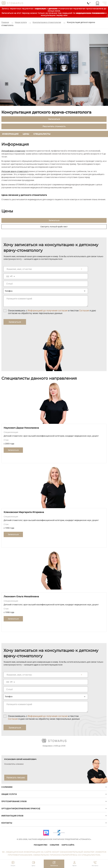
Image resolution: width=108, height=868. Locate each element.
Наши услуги (21, 22)
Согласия (84, 311)
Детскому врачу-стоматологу (15, 171)
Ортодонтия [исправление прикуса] (21, 809)
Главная (5, 22)
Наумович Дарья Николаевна (21, 428)
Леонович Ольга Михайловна (21, 596)
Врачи (75, 866)
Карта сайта (68, 845)
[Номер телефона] (46, 276)
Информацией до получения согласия (48, 311)
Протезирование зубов (14, 801)
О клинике (7, 787)
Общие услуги (9, 794)
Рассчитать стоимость (54, 126)
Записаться (54, 119)
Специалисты (42, 134)
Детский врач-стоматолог (13, 151)
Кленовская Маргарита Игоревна (24, 512)
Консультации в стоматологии (47, 22)
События (54, 845)
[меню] (104, 3)
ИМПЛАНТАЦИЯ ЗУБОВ (12, 816)
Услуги (13, 866)
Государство (40, 845)
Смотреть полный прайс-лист (54, 227)
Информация (10, 134)
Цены (26, 134)
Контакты (7, 823)
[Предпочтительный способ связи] (46, 291)
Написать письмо (16, 778)
